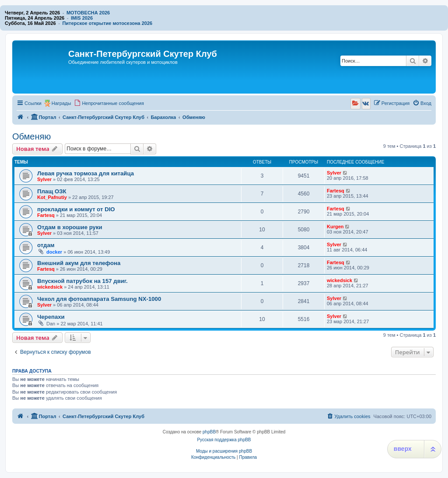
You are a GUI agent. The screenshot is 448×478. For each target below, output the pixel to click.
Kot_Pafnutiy (52, 197)
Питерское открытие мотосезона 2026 (107, 23)
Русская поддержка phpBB (224, 440)
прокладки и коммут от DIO (76, 209)
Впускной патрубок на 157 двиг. (82, 281)
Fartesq (336, 191)
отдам (46, 245)
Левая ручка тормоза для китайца (86, 173)
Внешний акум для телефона (79, 263)
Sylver (44, 179)
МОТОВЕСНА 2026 (88, 13)
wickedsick (50, 287)
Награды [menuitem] (61, 103)
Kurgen (335, 227)
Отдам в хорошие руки (70, 227)
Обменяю (31, 136)
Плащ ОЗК (52, 191)
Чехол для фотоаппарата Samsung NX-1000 (99, 299)
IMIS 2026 (82, 18)
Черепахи (51, 317)
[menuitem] (109, 103)
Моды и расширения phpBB (224, 451)
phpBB (209, 432)
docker (54, 252)
